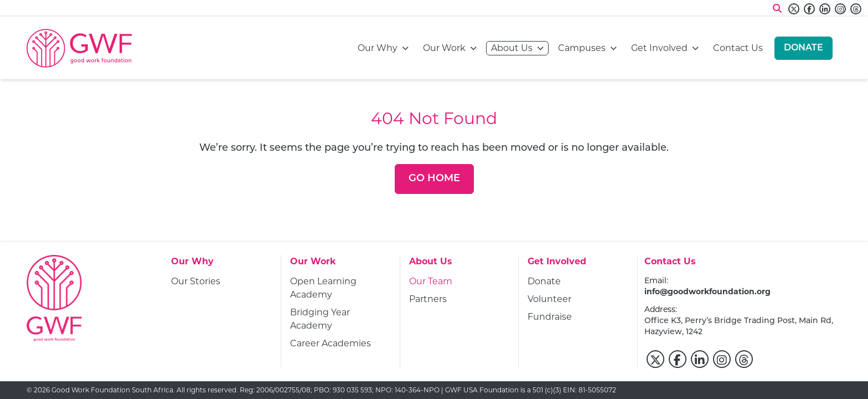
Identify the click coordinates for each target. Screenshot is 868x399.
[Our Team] (431, 282)
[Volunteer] (549, 299)
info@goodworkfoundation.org (707, 291)
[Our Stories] (196, 282)
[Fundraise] (550, 317)
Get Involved (659, 47)
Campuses (582, 47)
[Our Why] (192, 265)
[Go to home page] (79, 48)
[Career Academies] (330, 344)
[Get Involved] (557, 265)
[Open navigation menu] (405, 48)
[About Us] (431, 265)
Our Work (444, 47)
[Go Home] (434, 179)
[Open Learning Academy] (340, 288)
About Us (512, 47)
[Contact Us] (670, 265)
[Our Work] (313, 265)
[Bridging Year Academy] (340, 319)
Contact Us (738, 47)
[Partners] (428, 299)
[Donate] (804, 48)
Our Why (378, 47)
